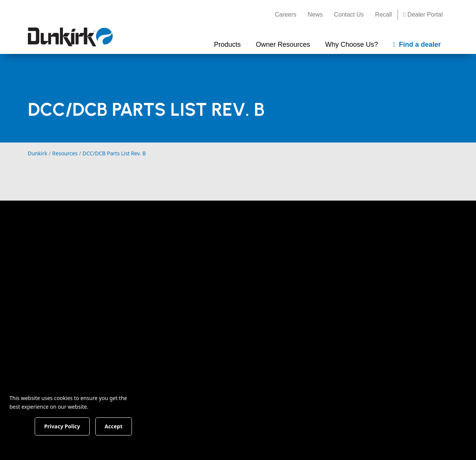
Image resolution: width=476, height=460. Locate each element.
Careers (285, 15)
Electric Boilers (156, 325)
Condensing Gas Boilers (169, 284)
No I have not (337, 443)
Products (150, 232)
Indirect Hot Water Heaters (161, 343)
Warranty (217, 274)
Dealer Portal (423, 15)
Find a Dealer (394, 240)
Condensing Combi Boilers (162, 266)
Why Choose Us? (300, 232)
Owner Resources (234, 232)
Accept (129, 426)
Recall (383, 15)
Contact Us (349, 15)
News (315, 15)
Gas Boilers (151, 298)
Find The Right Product (168, 247)
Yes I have (270, 443)
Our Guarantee (294, 261)
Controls (147, 362)
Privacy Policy (303, 396)
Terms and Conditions (256, 396)
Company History (297, 247)
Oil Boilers (150, 311)
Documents (220, 247)
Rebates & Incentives (233, 261)
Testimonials (290, 274)
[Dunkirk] (70, 37)
